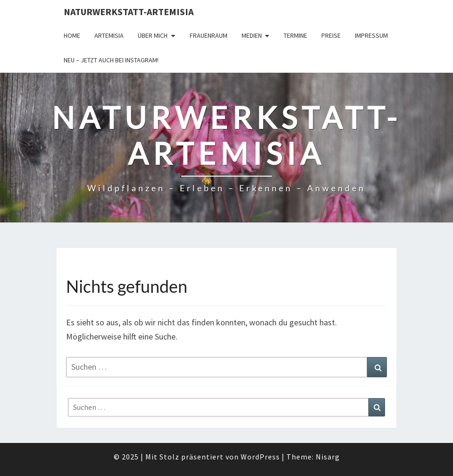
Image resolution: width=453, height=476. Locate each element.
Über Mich (153, 35)
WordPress (260, 457)
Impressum (371, 35)
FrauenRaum (209, 35)
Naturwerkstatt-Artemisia (129, 12)
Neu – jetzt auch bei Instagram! (111, 60)
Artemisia (109, 35)
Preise (331, 35)
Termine (295, 35)
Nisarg (328, 457)
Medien (252, 35)
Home (72, 35)
